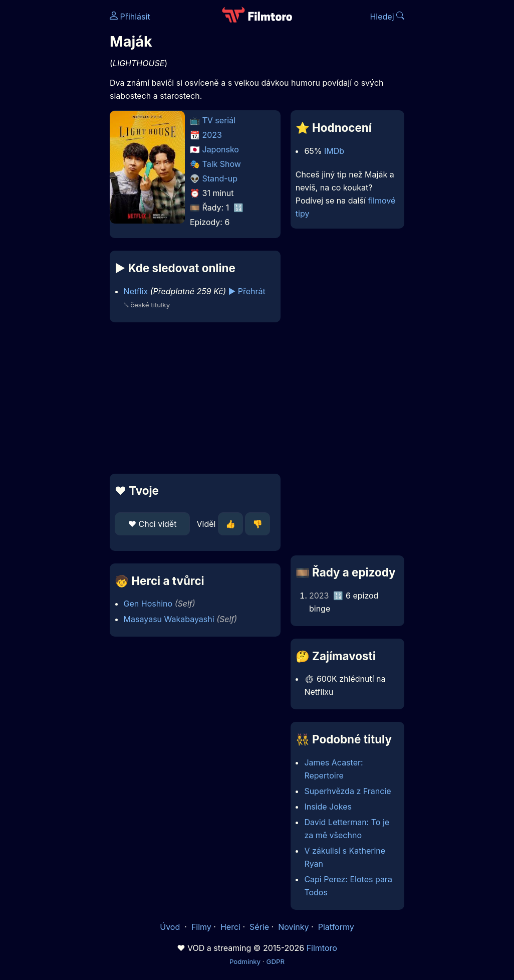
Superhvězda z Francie (347, 791)
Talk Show (222, 164)
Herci (230, 927)
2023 (212, 135)
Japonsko (221, 149)
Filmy (201, 927)
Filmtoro (322, 948)
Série (259, 927)
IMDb (334, 151)
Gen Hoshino (148, 604)
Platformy (336, 927)
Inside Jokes (328, 807)
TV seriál (219, 120)
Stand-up (220, 178)
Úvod (171, 927)
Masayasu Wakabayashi (169, 619)
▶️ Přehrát (247, 291)
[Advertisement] (192, 398)
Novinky (293, 927)
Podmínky (245, 961)
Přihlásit (130, 17)
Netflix (136, 291)
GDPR (275, 961)
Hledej (387, 17)
